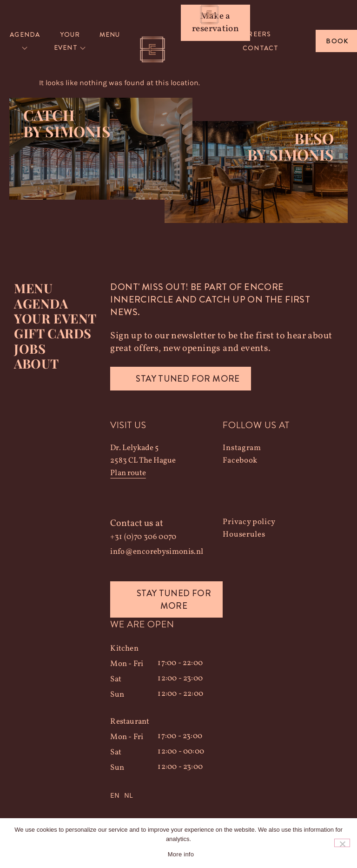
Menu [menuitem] (110, 34)
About (36, 363)
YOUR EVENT (55, 318)
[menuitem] (25, 41)
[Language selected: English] (166, 796)
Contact (261, 48)
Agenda (41, 303)
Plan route (128, 474)
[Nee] (342, 843)
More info (181, 854)
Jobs (30, 348)
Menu (33, 289)
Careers (255, 34)
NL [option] (128, 796)
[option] (128, 796)
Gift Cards (53, 333)
